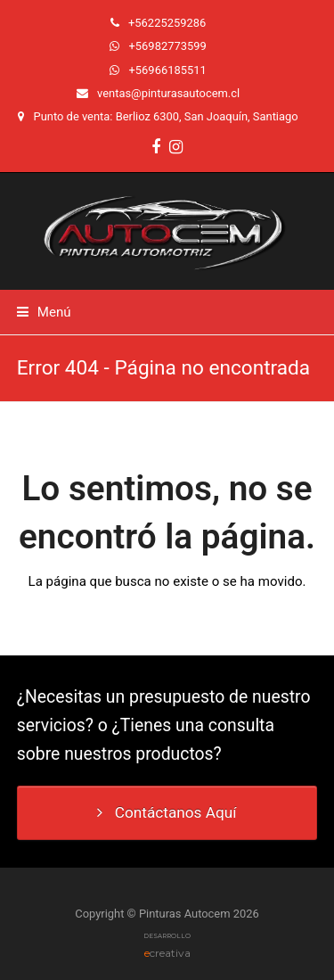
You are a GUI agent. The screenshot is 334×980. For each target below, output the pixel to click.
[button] (44, 312)
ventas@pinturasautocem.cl (168, 93)
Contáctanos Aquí (167, 812)
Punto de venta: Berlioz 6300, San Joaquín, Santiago (166, 116)
